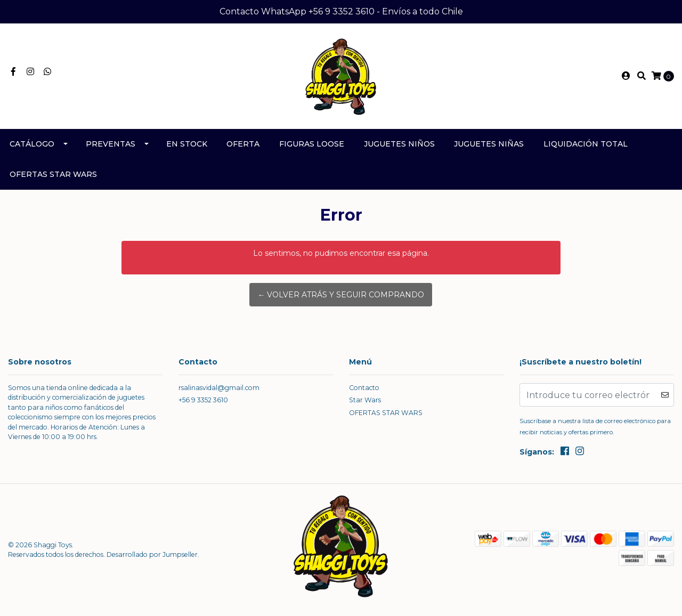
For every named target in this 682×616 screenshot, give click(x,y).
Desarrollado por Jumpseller (152, 554)
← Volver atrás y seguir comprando (341, 295)
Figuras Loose (312, 144)
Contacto (364, 388)
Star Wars (365, 400)
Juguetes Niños (399, 144)
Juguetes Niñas (489, 144)
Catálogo (32, 144)
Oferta (243, 144)
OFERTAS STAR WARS (53, 174)
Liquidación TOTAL (586, 144)
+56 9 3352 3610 (203, 400)
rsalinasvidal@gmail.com (219, 388)
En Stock (187, 144)
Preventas (111, 144)
